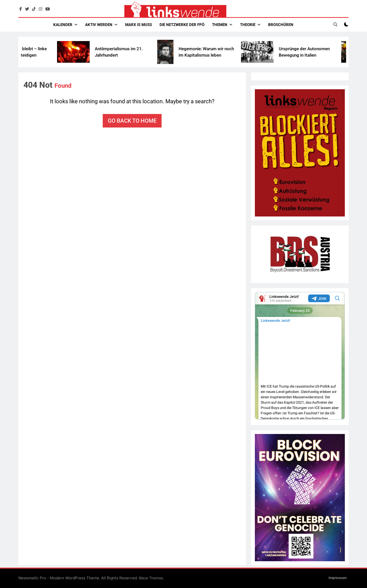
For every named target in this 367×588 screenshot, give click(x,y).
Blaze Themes (151, 578)
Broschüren (281, 25)
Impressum (338, 578)
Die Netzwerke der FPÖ (182, 25)
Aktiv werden (99, 25)
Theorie (248, 25)
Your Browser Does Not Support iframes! (300, 356)
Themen (220, 25)
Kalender (63, 25)
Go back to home (132, 121)
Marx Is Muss (139, 25)
